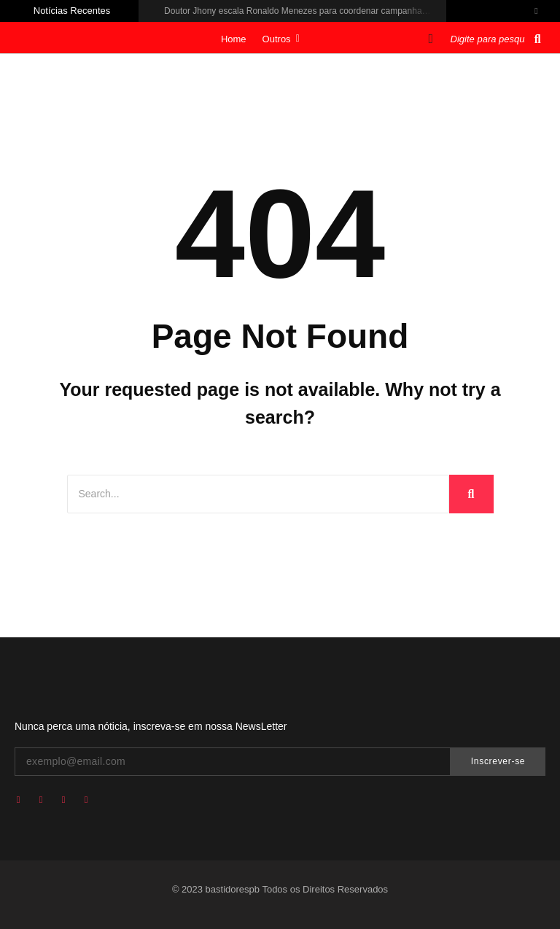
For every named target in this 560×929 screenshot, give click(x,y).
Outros (281, 39)
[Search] (258, 494)
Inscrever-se (498, 761)
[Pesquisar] (490, 39)
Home (234, 39)
